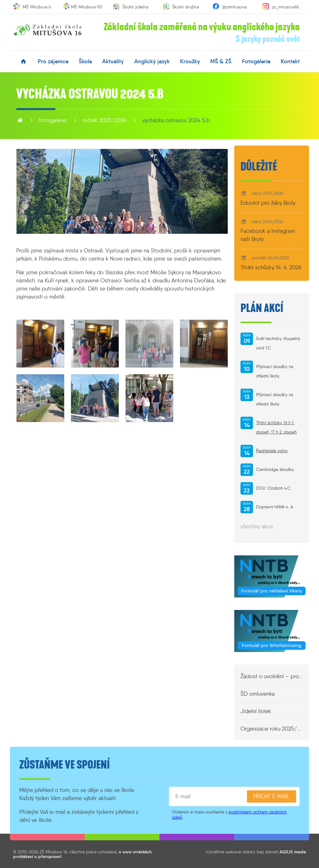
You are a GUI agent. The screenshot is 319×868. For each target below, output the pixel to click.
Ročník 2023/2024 (105, 120)
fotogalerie (256, 61)
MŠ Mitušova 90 (87, 7)
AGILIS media (293, 852)
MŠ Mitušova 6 (37, 7)
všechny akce (257, 526)
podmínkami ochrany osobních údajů (229, 815)
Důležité (259, 167)
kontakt (290, 61)
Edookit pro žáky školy (268, 203)
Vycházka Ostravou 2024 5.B (176, 120)
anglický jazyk (152, 61)
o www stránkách (135, 852)
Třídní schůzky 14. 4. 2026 (271, 267)
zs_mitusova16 (286, 7)
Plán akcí (262, 308)
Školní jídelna (135, 7)
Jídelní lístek (256, 711)
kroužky (190, 61)
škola (85, 61)
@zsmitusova (234, 7)
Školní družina (186, 7)
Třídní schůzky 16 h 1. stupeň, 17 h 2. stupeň (276, 427)
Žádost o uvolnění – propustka (272, 676)
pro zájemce (53, 61)
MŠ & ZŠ (221, 61)
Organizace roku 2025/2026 (272, 729)
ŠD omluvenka (258, 694)
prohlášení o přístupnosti (37, 856)
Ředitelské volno (272, 451)
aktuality (113, 61)
